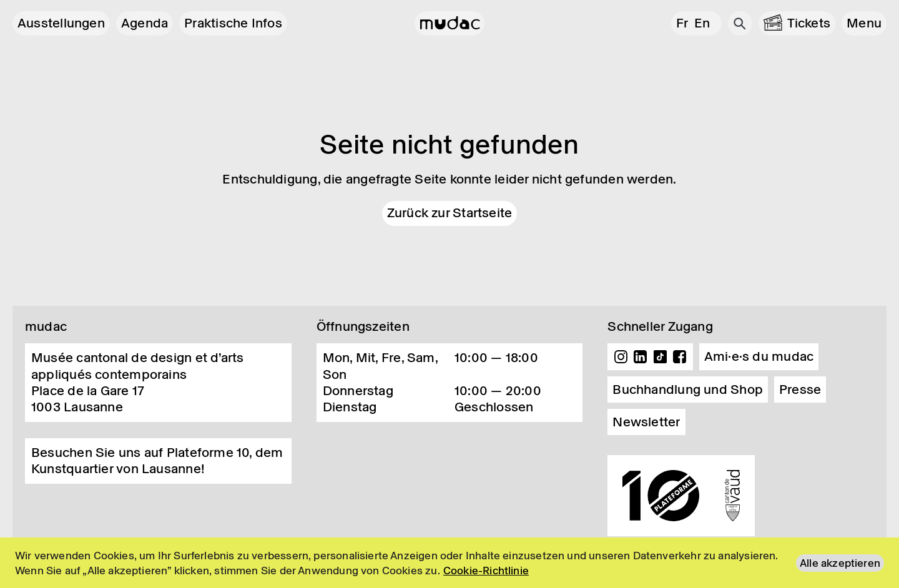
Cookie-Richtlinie (486, 571)
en (702, 23)
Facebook (680, 357)
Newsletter (646, 422)
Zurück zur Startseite (450, 213)
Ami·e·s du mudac (759, 356)
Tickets (809, 23)
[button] (864, 23)
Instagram (621, 357)
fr (682, 23)
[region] (449, 563)
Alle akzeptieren (840, 563)
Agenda (145, 23)
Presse (800, 390)
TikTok (661, 357)
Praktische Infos (233, 23)
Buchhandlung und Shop (688, 390)
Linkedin (641, 357)
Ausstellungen (61, 23)
